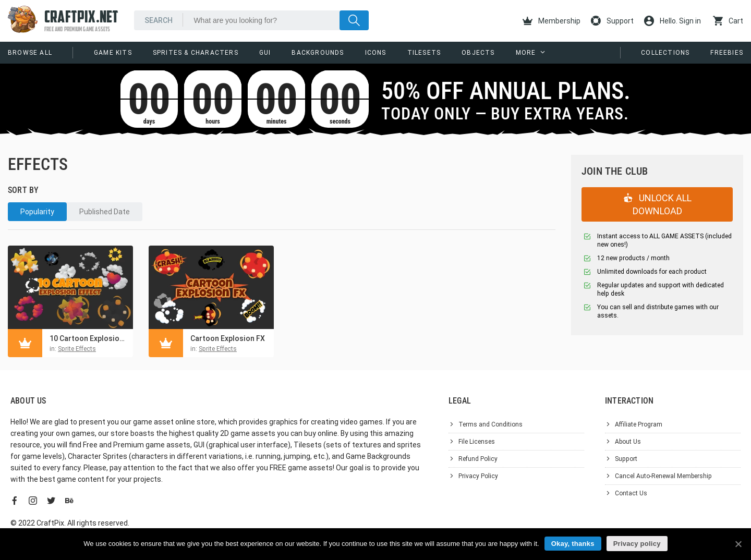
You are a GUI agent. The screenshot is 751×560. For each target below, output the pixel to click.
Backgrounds (318, 53)
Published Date (105, 212)
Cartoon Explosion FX (228, 338)
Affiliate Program (639, 424)
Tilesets (424, 53)
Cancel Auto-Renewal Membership (663, 476)
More (526, 53)
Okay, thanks (573, 544)
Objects (478, 53)
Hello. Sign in (673, 21)
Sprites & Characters (196, 53)
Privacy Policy (478, 476)
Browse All (30, 53)
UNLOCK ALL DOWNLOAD (657, 204)
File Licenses (477, 442)
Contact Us (631, 493)
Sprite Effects (77, 349)
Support (612, 21)
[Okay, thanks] (738, 544)
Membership (552, 21)
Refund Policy (478, 459)
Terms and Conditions (490, 424)
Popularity (37, 212)
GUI (265, 53)
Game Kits (113, 53)
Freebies (727, 53)
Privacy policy (637, 544)
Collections (665, 53)
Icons (376, 53)
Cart (728, 21)
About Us (628, 442)
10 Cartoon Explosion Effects (89, 338)
